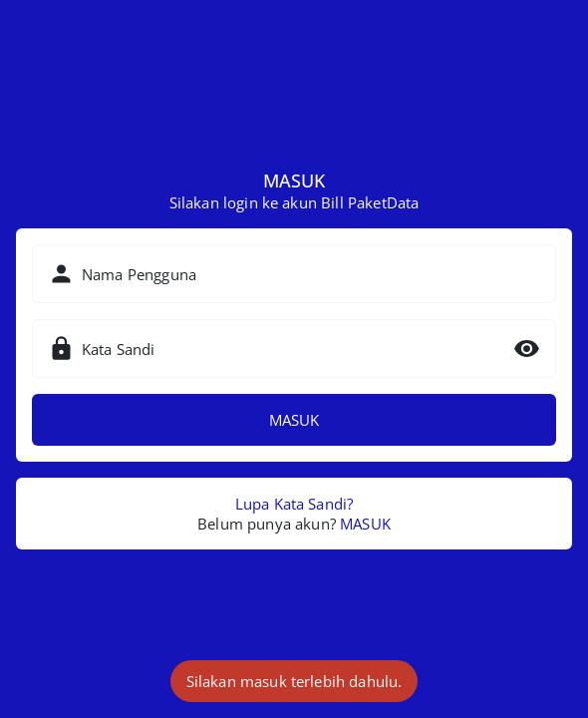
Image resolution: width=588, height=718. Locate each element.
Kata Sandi (119, 349)
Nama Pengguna (139, 274)
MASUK (294, 420)
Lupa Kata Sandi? (294, 504)
